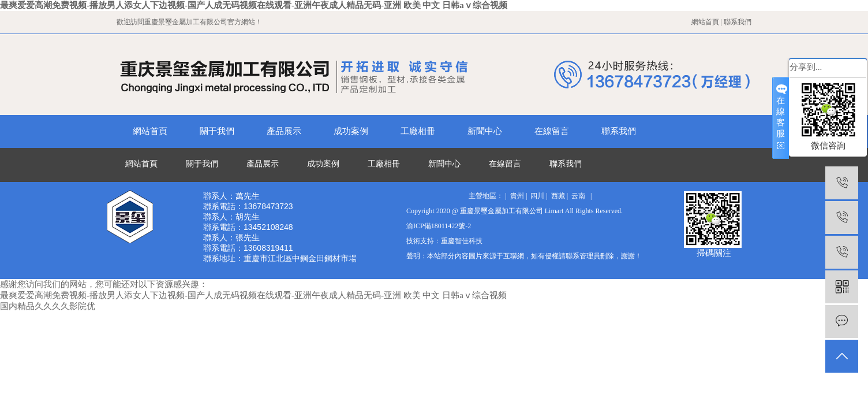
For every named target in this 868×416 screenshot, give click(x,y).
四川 (537, 196)
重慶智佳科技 (462, 241)
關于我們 (217, 131)
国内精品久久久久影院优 (48, 306)
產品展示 (284, 131)
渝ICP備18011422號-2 (439, 226)
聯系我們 (738, 22)
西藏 (558, 196)
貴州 (517, 196)
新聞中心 (485, 131)
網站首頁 (705, 22)
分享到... (806, 67)
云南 (578, 196)
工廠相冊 (418, 131)
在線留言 (552, 131)
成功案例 (351, 131)
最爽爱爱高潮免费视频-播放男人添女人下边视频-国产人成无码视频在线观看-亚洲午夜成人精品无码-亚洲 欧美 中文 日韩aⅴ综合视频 (254, 5)
